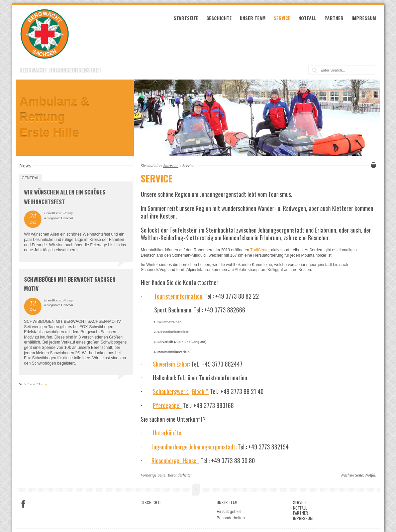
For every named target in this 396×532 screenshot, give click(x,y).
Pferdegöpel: (167, 405)
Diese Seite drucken (373, 165)
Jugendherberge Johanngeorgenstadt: (194, 447)
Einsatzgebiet (229, 512)
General (31, 178)
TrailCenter (260, 250)
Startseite (186, 18)
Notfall (307, 18)
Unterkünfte (167, 433)
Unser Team (253, 18)
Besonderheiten (180, 475)
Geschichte (219, 18)
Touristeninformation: (179, 296)
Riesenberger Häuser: (175, 460)
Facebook (23, 504)
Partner (334, 18)
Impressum (364, 18)
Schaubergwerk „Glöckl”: (181, 391)
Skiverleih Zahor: (171, 364)
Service (282, 18)
